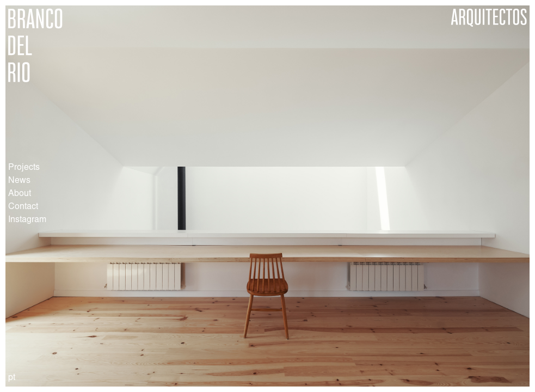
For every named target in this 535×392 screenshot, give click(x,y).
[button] (191, 196)
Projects (24, 168)
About (20, 194)
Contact (23, 207)
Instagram (27, 220)
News (19, 181)
